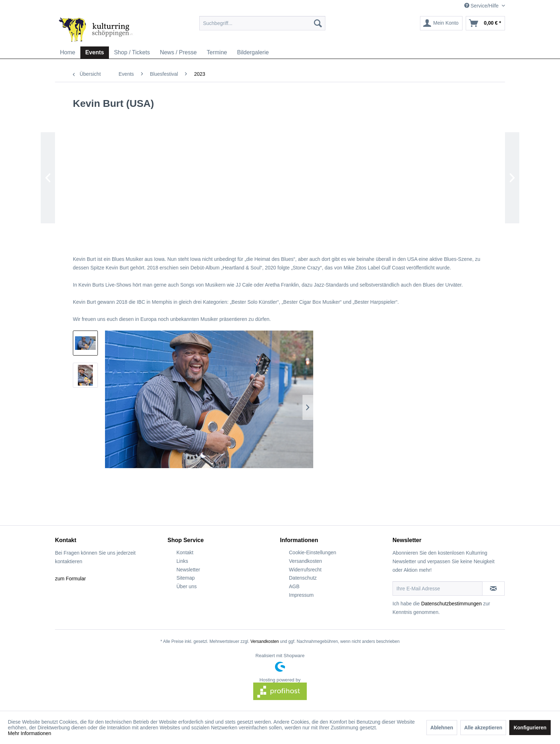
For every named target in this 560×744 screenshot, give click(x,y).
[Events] (95, 53)
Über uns (187, 586)
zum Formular (70, 579)
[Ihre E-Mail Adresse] (437, 589)
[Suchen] (318, 23)
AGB (294, 586)
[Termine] (217, 53)
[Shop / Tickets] (132, 53)
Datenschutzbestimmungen (451, 604)
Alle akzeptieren (483, 728)
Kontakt (185, 552)
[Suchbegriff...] (262, 23)
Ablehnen (442, 728)
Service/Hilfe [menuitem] (482, 6)
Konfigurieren (530, 728)
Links (182, 561)
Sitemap (186, 578)
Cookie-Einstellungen (312, 552)
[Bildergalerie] (253, 53)
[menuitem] (262, 23)
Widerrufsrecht (305, 570)
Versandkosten (306, 561)
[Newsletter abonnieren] (493, 589)
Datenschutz (303, 578)
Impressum (301, 595)
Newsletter (188, 570)
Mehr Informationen (29, 733)
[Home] (68, 53)
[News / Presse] (178, 53)
